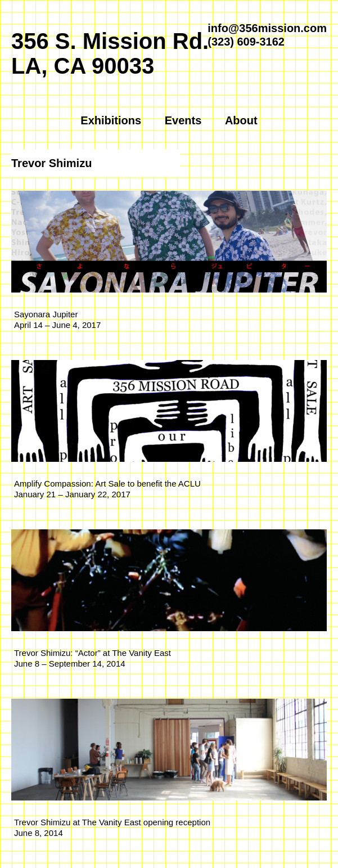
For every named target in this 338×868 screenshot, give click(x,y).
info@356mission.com (267, 28)
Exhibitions (111, 120)
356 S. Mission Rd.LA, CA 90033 (110, 53)
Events (183, 120)
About (241, 120)
